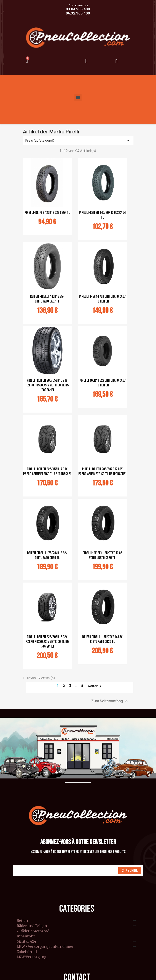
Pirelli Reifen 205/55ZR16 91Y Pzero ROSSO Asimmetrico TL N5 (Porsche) (47, 385)
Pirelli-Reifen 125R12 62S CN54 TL (47, 213)
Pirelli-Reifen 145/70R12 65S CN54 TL (102, 215)
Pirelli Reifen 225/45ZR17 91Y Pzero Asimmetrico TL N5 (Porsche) (47, 472)
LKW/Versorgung (31, 957)
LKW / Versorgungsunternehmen (46, 947)
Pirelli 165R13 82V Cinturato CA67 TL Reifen (102, 383)
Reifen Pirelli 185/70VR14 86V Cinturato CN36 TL (102, 639)
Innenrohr (26, 936)
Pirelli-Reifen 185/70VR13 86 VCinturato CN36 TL (102, 555)
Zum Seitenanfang (110, 701)
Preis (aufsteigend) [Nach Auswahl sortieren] (78, 141)
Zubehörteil (27, 952)
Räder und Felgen (32, 926)
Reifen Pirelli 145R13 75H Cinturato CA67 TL (47, 299)
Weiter (95, 686)
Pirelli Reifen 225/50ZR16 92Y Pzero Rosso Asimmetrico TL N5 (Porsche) (47, 642)
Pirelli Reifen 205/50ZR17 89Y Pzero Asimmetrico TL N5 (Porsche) (102, 472)
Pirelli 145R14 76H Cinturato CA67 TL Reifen (102, 299)
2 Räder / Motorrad (33, 931)
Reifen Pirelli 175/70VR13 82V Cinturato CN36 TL (47, 555)
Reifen (22, 921)
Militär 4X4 (26, 942)
